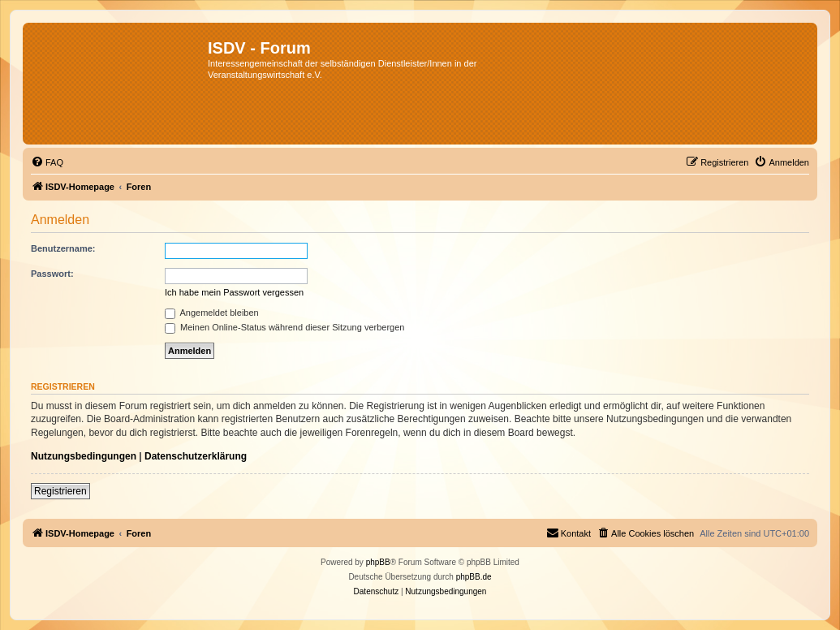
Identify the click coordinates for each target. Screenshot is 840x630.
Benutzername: (63, 248)
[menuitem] (47, 162)
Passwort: (52, 274)
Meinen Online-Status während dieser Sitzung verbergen (284, 327)
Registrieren (60, 491)
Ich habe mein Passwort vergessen (234, 292)
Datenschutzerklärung (196, 456)
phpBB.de (474, 577)
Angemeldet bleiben (212, 313)
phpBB (378, 562)
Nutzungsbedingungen (84, 456)
